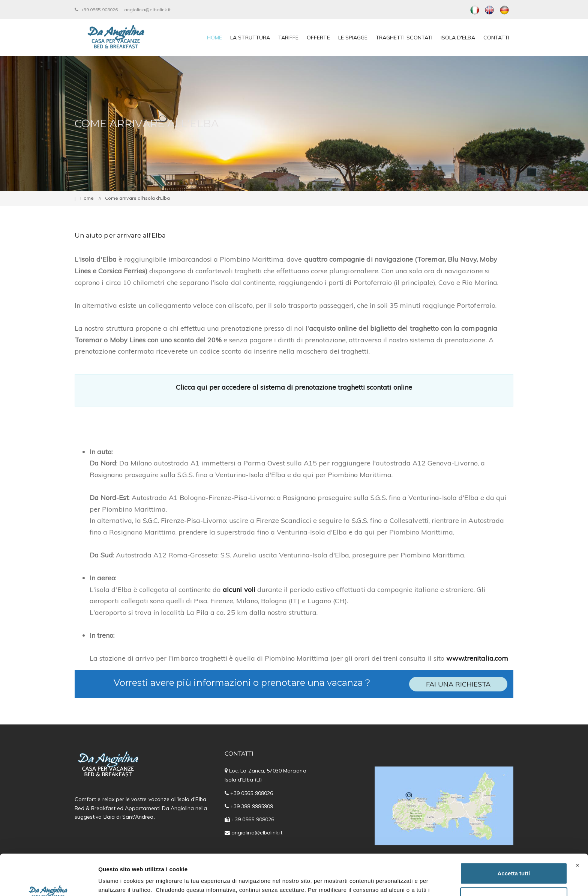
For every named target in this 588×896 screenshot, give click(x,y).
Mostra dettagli (118, 881)
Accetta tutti (514, 835)
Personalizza (514, 859)
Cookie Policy (299, 861)
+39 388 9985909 (252, 806)
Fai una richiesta (458, 684)
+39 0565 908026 (96, 10)
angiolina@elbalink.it (147, 10)
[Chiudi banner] (577, 827)
